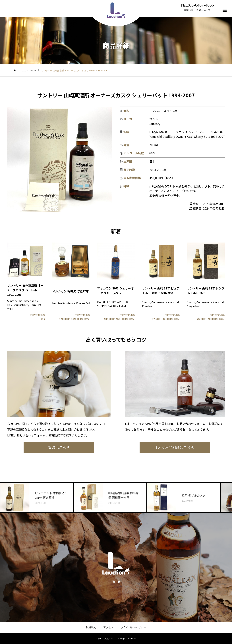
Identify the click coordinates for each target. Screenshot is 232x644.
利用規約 (91, 627)
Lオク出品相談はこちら (175, 447)
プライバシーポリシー (133, 627)
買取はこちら (59, 447)
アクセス (108, 627)
